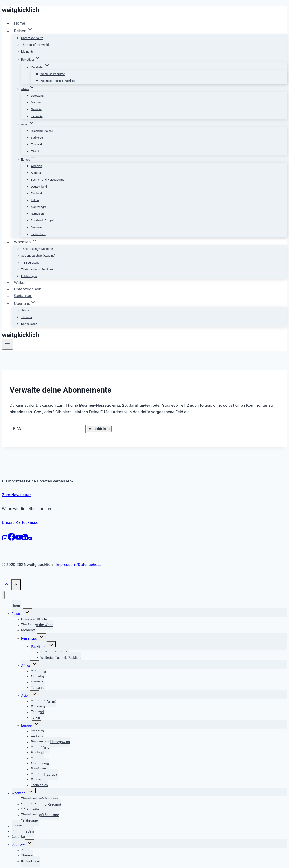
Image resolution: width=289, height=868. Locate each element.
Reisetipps (29, 638)
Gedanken (23, 296)
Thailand (36, 145)
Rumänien (37, 214)
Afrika (26, 666)
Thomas (26, 317)
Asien (25, 696)
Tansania (37, 116)
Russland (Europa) (43, 220)
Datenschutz (89, 565)
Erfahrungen (29, 276)
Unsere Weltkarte (32, 38)
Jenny (25, 310)
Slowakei (37, 227)
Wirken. (21, 282)
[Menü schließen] (3, 595)
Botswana (37, 96)
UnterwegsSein (28, 289)
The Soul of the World (35, 45)
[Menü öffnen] (7, 344)
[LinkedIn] (25, 539)
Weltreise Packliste (53, 74)
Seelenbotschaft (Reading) (38, 256)
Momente (27, 52)
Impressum (66, 565)
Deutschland (39, 187)
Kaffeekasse (29, 324)
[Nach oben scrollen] (7, 586)
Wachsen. (19, 793)
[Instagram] (5, 539)
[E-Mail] (30, 539)
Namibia (36, 109)
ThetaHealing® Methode (37, 249)
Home (20, 23)
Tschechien (38, 234)
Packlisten (39, 647)
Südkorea (37, 138)
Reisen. (17, 614)
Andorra (36, 173)
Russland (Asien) (42, 131)
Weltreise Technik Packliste (58, 81)
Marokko (36, 103)
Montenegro (39, 207)
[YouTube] (19, 539)
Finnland (36, 193)
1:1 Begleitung (30, 263)
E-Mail (19, 429)
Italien (35, 200)
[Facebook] (12, 539)
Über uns (18, 845)
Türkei (35, 152)
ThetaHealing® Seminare (37, 269)
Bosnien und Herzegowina (48, 180)
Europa (26, 725)
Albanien (36, 166)
